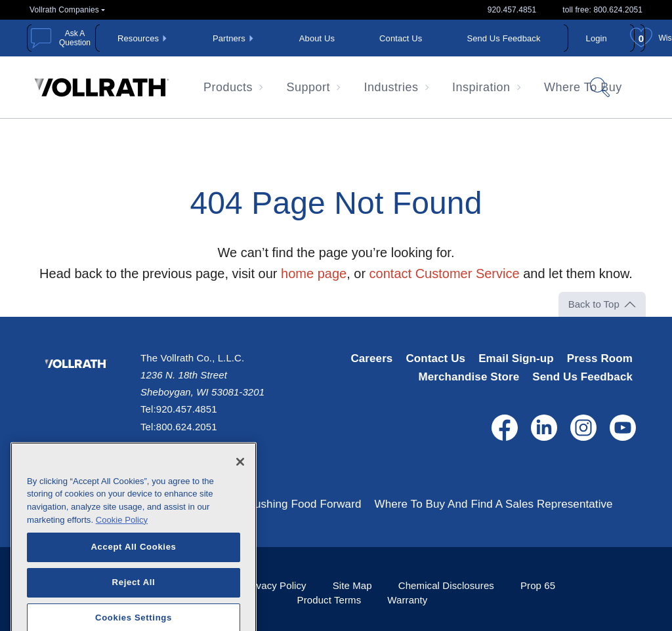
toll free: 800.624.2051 (602, 10)
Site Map (352, 585)
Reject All (134, 613)
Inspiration (481, 87)
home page (314, 274)
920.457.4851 (512, 10)
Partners (229, 38)
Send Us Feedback (503, 38)
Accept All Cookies (133, 578)
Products (228, 87)
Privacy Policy (275, 585)
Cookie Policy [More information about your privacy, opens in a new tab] (122, 551)
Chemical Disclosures (446, 585)
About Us (317, 38)
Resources (138, 38)
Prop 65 (538, 585)
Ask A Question (75, 38)
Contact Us (401, 38)
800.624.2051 (187, 427)
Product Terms (329, 600)
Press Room (600, 358)
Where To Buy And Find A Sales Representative (493, 504)
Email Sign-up (516, 358)
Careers (371, 358)
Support (309, 87)
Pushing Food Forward (304, 504)
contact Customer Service (445, 274)
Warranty (407, 600)
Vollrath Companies (64, 10)
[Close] (240, 493)
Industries (391, 87)
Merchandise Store (469, 377)
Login (597, 38)
